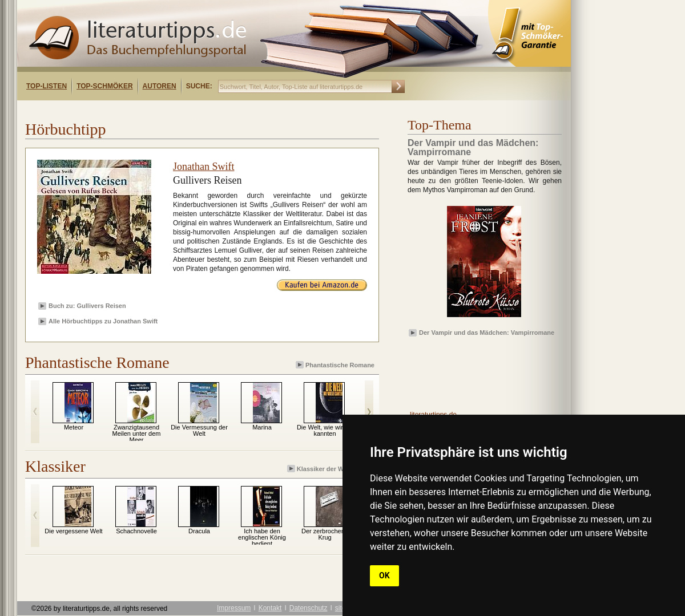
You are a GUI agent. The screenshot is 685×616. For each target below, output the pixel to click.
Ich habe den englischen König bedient (262, 537)
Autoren (160, 86)
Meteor (74, 427)
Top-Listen (47, 86)
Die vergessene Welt (73, 531)
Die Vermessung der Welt (199, 430)
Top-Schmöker (104, 86)
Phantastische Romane (336, 365)
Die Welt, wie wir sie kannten (325, 430)
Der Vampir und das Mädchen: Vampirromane (487, 333)
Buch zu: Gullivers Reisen (87, 306)
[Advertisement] (164, 110)
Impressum (234, 608)
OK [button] (384, 576)
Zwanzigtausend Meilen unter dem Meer (137, 433)
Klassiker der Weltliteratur (332, 469)
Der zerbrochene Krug (325, 534)
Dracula (199, 531)
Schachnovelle (136, 531)
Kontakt (270, 608)
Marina (262, 427)
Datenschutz (309, 608)
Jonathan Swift (204, 167)
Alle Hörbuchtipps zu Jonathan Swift (103, 321)
